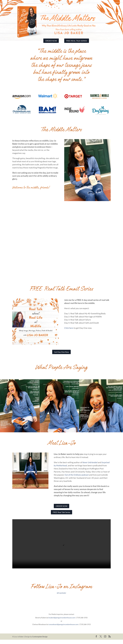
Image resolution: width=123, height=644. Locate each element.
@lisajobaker (61, 597)
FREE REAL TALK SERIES (77, 41)
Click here (69, 332)
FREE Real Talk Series (61, 517)
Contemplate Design (40, 641)
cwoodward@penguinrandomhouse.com (64, 629)
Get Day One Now (61, 356)
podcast (77, 479)
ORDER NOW (51, 41)
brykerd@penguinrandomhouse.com (62, 622)
